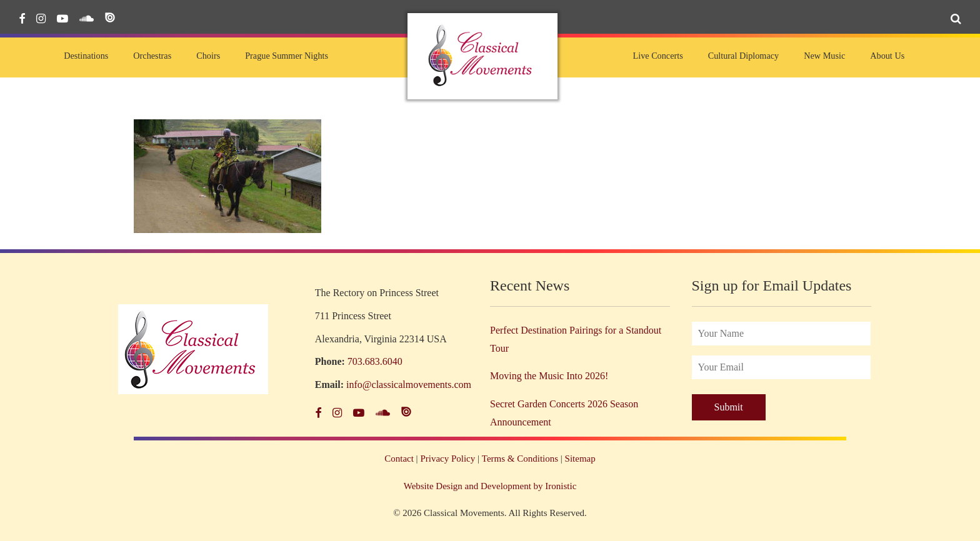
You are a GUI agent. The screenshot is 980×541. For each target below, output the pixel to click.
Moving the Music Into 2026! (549, 376)
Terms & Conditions (520, 459)
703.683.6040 (375, 361)
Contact (399, 459)
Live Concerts (657, 56)
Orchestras (152, 56)
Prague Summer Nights (287, 56)
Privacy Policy (447, 459)
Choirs (208, 56)
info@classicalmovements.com (409, 385)
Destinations (86, 56)
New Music (824, 56)
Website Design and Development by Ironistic (490, 486)
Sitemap (580, 459)
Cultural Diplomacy (743, 56)
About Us (887, 56)
